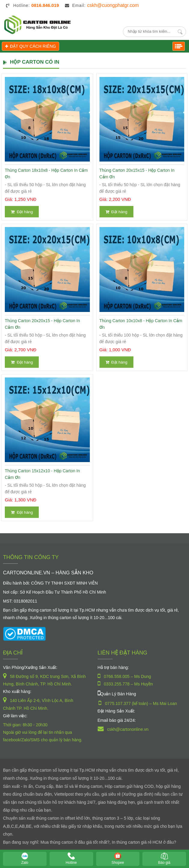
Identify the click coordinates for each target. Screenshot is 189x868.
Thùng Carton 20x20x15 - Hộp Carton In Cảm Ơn (42, 324)
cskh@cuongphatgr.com (113, 5)
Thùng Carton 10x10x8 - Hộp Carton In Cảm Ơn (141, 324)
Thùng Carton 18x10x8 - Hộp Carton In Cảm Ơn (46, 174)
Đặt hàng (22, 212)
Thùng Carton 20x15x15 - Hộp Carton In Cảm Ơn (137, 174)
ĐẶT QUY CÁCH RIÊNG (30, 46)
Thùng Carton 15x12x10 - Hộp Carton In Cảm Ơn (42, 474)
